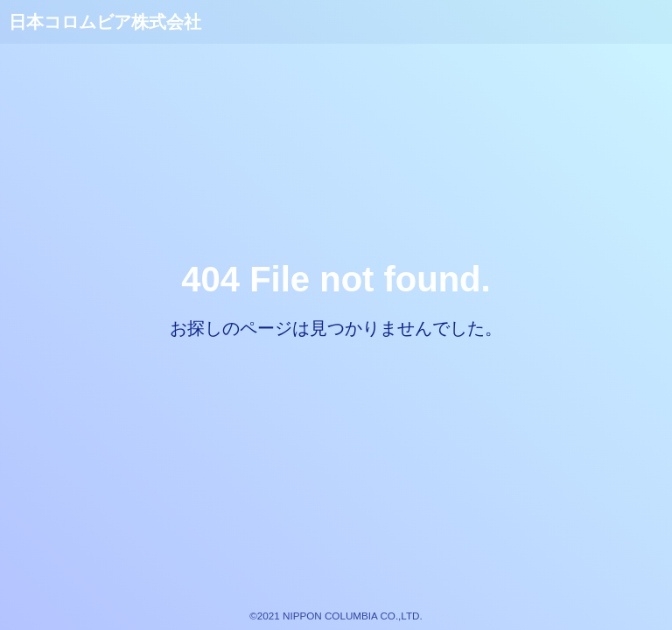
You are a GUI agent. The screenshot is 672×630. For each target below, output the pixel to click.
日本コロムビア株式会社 (105, 22)
